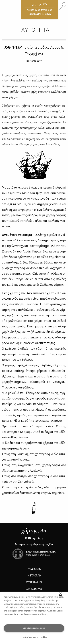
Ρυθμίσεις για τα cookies (35, 637)
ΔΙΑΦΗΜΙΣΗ (34, 589)
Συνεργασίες (34, 582)
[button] (60, 594)
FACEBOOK (34, 569)
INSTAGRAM (34, 576)
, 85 (34, 530)
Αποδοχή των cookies (34, 628)
